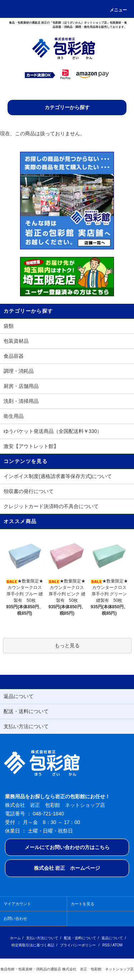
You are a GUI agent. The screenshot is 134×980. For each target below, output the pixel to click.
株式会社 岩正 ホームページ (67, 868)
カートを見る (83, 904)
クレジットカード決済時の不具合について (51, 506)
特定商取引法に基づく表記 (33, 945)
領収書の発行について (29, 491)
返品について (112, 938)
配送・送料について (80, 938)
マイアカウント (17, 904)
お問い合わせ (15, 918)
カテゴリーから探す (67, 107)
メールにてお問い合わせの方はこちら (67, 847)
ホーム (15, 938)
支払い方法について (42, 938)
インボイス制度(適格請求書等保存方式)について (58, 476)
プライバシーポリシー (78, 945)
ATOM (118, 945)
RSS (106, 945)
